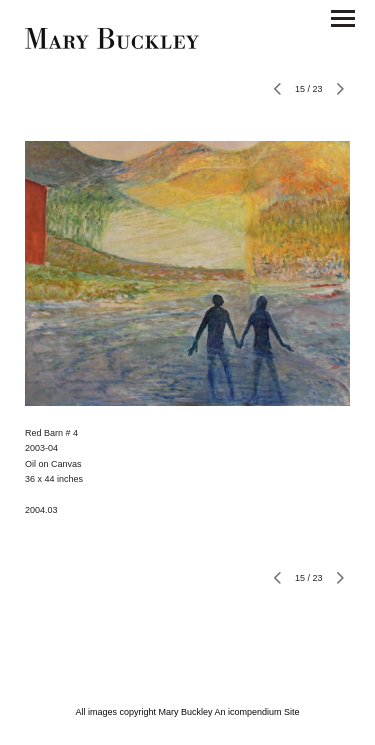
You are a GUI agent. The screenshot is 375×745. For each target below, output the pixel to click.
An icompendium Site (257, 712)
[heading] (112, 44)
